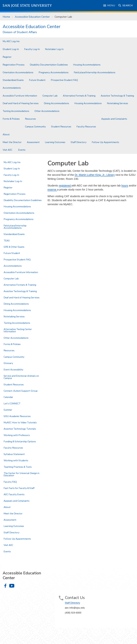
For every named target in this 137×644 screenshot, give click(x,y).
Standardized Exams (13, 80)
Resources (30, 119)
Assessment (33, 142)
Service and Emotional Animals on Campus (21, 377)
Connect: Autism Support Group (21, 391)
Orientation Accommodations (18, 72)
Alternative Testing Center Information (18, 330)
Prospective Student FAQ (64, 80)
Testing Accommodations (16, 111)
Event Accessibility (13, 370)
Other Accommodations (47, 111)
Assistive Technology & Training (117, 96)
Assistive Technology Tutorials (20, 429)
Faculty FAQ (10, 482)
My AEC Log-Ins (11, 41)
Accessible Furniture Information (20, 96)
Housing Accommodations (87, 65)
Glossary (8, 363)
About (6, 134)
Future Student (37, 80)
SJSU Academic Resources (17, 416)
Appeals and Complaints (114, 119)
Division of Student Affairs (20, 32)
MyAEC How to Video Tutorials (20, 423)
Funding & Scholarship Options (20, 441)
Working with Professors (17, 435)
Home (6, 17)
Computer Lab (63, 17)
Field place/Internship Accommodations (95, 72)
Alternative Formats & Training (79, 96)
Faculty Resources (86, 127)
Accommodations (12, 88)
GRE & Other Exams (14, 247)
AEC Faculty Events (14, 494)
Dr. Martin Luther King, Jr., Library (95, 175)
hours (125, 186)
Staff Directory (79, 142)
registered (65, 186)
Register (7, 57)
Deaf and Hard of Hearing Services (21, 103)
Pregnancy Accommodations (54, 72)
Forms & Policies (11, 119)
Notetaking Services (118, 103)
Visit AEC (8, 150)
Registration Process (14, 65)
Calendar (8, 397)
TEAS (7, 241)
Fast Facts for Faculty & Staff (19, 488)
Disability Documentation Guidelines (49, 65)
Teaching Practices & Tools (18, 467)
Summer (8, 410)
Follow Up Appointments (105, 142)
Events (22, 150)
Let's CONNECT (12, 404)
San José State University (27, 6)
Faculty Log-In (32, 49)
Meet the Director (12, 142)
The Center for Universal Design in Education (21, 474)
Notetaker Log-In (54, 49)
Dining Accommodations (56, 103)
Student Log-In (11, 49)
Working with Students (16, 460)
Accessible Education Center (32, 17)
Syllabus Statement (14, 454)
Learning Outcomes (55, 142)
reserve (52, 190)
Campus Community (35, 127)
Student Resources (61, 127)
